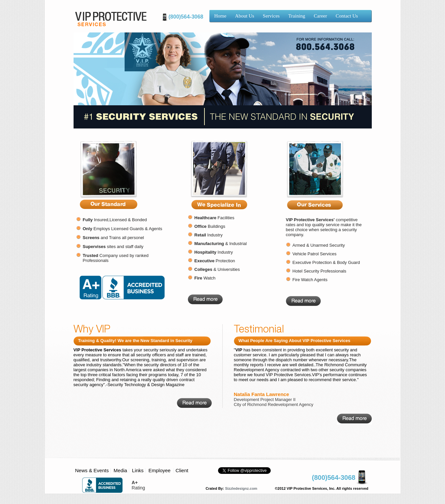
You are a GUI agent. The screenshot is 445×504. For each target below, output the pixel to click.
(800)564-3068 (186, 17)
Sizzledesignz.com (241, 488)
